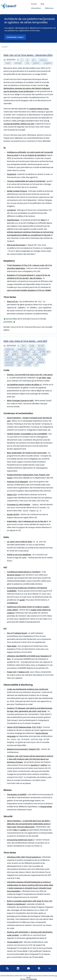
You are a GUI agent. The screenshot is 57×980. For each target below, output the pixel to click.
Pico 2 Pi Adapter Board (17, 633)
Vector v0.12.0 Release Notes (19, 727)
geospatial (9, 365)
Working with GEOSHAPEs (18, 932)
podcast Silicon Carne (39, 109)
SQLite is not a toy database (19, 555)
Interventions (36, 8)
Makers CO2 (24, 672)
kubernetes (9, 362)
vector (15, 352)
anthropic (18, 63)
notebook (40, 362)
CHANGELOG (12, 603)
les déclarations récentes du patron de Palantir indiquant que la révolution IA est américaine (27, 88)
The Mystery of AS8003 (17, 795)
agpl (19, 365)
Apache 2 (35, 765)
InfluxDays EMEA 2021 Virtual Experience (24, 857)
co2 (36, 365)
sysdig (32, 346)
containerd (26, 352)
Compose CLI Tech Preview (19, 505)
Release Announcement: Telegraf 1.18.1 (23, 749)
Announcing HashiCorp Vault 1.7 (21, 840)
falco (24, 346)
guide (22, 600)
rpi (27, 60)
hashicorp (41, 349)
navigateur (48, 63)
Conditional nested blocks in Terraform (24, 572)
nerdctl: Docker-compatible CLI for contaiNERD (27, 434)
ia (22, 60)
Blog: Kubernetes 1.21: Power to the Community (27, 453)
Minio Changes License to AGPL (20, 401)
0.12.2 (39, 727)
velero (30, 357)
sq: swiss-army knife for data (19, 542)
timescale (20, 357)
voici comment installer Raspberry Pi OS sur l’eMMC (29, 290)
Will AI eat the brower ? (17, 245)
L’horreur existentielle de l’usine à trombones (26, 181)
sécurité (41, 346)
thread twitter (46, 807)
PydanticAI (12, 174)
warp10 (8, 63)
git (35, 352)
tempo (41, 360)
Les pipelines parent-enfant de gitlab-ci (24, 385)
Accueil (34, 4)
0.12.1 (34, 727)
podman (26, 354)
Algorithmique (13, 220)
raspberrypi (22, 349)
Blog (42, 4)
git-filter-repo (45, 352)
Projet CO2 (11, 672)
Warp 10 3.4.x (13, 302)
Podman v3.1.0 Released (17, 482)
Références (49, 8)
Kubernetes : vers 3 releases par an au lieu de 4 (27, 521)
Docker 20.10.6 (13, 514)
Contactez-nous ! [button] (15, 37)
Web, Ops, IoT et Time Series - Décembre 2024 (28, 55)
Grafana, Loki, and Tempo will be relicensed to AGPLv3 (30, 756)
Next (43, 220)
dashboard (9, 349)
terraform (9, 357)
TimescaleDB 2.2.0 (15, 942)
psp (7, 354)
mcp (27, 63)
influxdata (29, 362)
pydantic (36, 63)
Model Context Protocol (17, 191)
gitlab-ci (15, 354)
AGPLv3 (44, 765)
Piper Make (12, 646)
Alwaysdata (33, 979)
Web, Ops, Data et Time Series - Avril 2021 (25, 341)
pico (34, 60)
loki (33, 360)
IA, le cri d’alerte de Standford (33, 155)
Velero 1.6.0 (12, 495)
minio (20, 362)
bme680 (28, 365)
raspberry (43, 60)
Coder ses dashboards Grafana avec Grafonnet (27, 689)
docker (39, 357)
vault (7, 352)
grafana (25, 360)
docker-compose (12, 360)
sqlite (44, 354)
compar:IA (11, 210)
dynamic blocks (14, 575)
